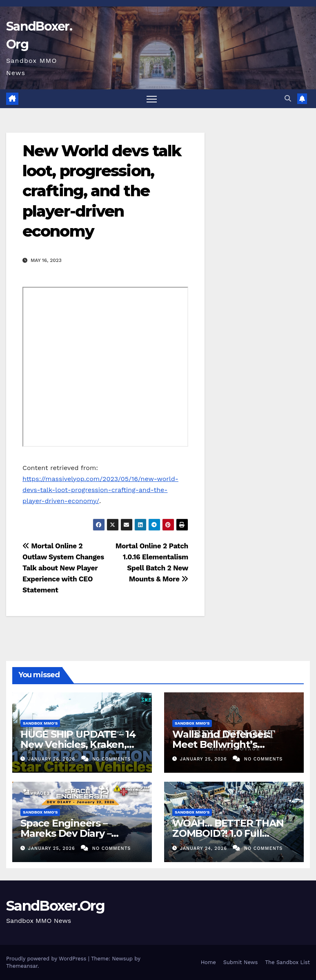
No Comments (111, 759)
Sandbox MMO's (40, 723)
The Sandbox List (287, 962)
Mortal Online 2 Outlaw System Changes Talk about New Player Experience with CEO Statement (63, 568)
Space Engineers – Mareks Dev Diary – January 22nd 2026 (66, 833)
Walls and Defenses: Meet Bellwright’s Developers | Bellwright (229, 744)
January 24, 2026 (205, 848)
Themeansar (22, 966)
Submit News (241, 962)
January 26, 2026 (53, 759)
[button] (288, 99)
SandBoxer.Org (55, 906)
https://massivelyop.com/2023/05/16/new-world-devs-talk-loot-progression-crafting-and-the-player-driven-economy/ (100, 490)
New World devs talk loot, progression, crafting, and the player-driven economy (102, 191)
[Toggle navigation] (152, 99)
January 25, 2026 (205, 759)
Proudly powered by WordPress (47, 959)
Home (208, 962)
